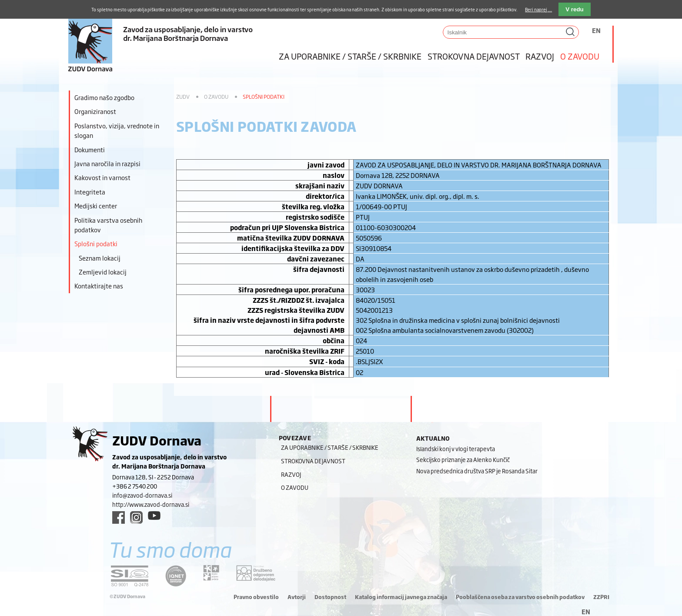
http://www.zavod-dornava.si (151, 504)
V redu (574, 9)
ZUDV (183, 97)
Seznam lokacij (100, 258)
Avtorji (297, 597)
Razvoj (540, 56)
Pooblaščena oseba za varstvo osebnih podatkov (520, 597)
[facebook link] (119, 517)
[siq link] (130, 576)
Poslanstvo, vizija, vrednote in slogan (117, 130)
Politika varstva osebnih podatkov (108, 225)
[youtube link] (154, 516)
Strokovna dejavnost (474, 56)
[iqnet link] (176, 576)
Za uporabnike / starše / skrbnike (350, 56)
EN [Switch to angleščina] (596, 30)
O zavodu (580, 56)
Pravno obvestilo (256, 597)
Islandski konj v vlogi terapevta (456, 449)
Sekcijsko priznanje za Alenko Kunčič (463, 459)
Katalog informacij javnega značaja (401, 597)
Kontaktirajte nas (99, 286)
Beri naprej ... (538, 9)
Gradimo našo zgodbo (104, 97)
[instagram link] (136, 517)
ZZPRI (601, 597)
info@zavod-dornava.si (142, 495)
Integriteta (90, 192)
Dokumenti (90, 149)
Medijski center (96, 206)
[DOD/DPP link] (211, 573)
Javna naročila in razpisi (107, 163)
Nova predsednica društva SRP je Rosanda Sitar (477, 471)
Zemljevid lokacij (103, 272)
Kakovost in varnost (102, 177)
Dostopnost (330, 597)
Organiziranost (95, 111)
